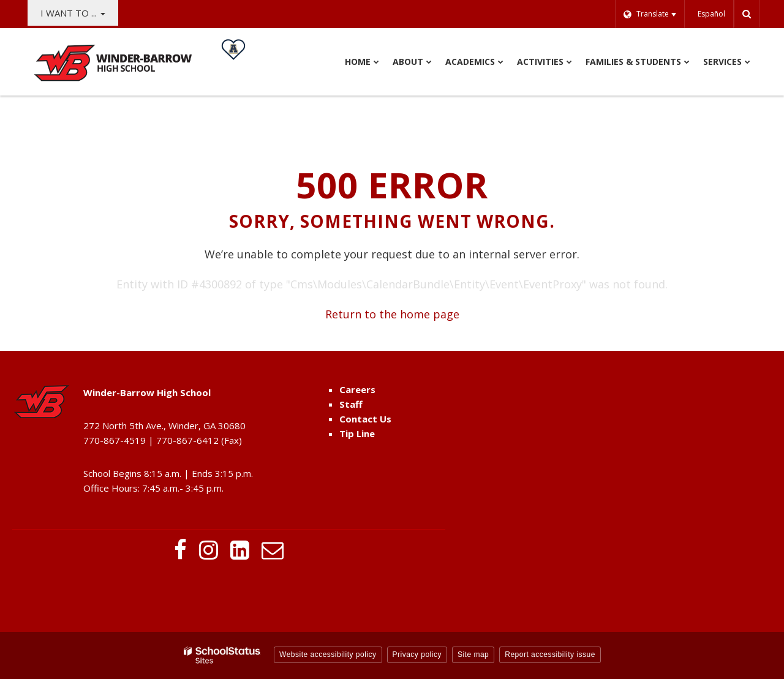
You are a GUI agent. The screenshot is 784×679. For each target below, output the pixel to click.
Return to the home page (392, 314)
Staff (351, 404)
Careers (357, 389)
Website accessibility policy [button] (328, 655)
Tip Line (357, 433)
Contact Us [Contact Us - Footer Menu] (365, 419)
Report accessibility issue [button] (550, 655)
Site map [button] (473, 655)
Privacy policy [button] (417, 655)
